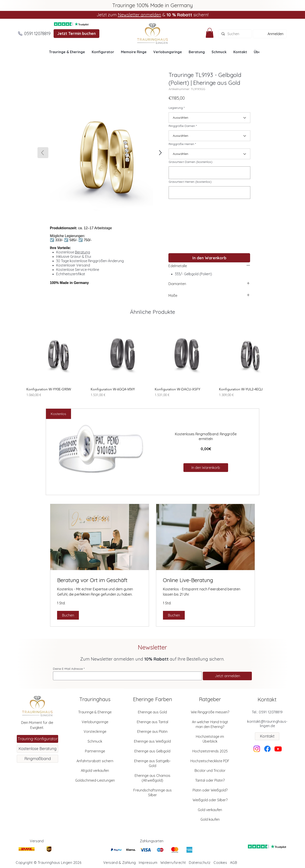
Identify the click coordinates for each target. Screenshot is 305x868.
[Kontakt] (267, 736)
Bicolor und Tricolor (210, 771)
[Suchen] (235, 34)
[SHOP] (160, 153)
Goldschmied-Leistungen (95, 780)
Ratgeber (210, 699)
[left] (248, 265)
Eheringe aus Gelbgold (152, 751)
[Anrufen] (20, 34)
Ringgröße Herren (181, 144)
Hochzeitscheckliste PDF (210, 761)
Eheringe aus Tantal (152, 722)
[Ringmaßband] (37, 759)
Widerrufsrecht (173, 863)
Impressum (148, 863)
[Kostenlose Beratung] (37, 749)
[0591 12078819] (37, 34)
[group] (152, 361)
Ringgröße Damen (182, 126)
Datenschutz (200, 863)
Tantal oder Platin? (210, 780)
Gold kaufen (210, 819)
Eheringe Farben (152, 699)
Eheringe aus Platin (152, 731)
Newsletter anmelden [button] (140, 15)
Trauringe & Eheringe (95, 712)
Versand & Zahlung (120, 863)
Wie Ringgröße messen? (210, 712)
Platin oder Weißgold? (210, 790)
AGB (234, 863)
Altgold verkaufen (95, 771)
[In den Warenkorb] (209, 258)
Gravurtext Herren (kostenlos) (190, 182)
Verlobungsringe (95, 722)
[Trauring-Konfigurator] (37, 739)
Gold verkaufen (210, 810)
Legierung (176, 108)
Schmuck (95, 741)
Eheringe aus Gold (152, 712)
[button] (210, 33)
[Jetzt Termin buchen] (76, 34)
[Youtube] (278, 749)
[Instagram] (257, 749)
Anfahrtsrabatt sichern (95, 761)
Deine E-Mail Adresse (68, 669)
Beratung (82, 252)
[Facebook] (267, 749)
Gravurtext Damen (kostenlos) (191, 162)
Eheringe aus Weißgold (152, 741)
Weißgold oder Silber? (210, 800)
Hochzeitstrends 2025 (210, 751)
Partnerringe (95, 751)
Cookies (220, 863)
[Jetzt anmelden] (227, 676)
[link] (100, 580)
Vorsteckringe (95, 731)
